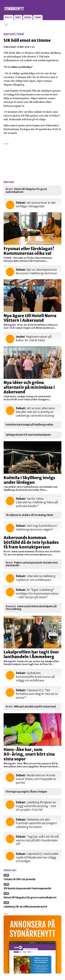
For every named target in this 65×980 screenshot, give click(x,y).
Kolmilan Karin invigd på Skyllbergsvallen (29, 425)
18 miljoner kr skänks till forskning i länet (30, 515)
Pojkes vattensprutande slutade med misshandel (32, 564)
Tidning (38, 17)
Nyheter (9, 17)
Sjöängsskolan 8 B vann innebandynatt (28, 435)
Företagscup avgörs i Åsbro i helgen (26, 792)
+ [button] (6, 24)
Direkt (18, 17)
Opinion (28, 17)
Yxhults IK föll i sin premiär (20, 879)
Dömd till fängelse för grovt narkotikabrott (26, 191)
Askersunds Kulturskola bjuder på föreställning (31, 608)
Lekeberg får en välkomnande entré (25, 907)
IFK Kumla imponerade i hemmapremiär (27, 888)
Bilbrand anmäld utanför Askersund (31, 707)
